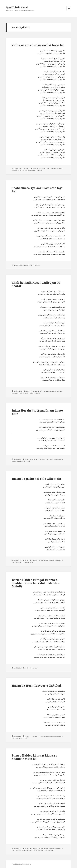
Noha (34, 169)
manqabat (36, 391)
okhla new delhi (49, 850)
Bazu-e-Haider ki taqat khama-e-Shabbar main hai (35, 757)
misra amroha (28, 562)
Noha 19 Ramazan (52, 169)
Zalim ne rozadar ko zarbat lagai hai (38, 45)
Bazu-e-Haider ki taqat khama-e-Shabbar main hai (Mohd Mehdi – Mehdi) (36, 583)
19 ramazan (43, 169)
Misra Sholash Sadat (34, 393)
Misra (22, 562)
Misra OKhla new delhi (23, 461)
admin (27, 169)
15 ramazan (46, 391)
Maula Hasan (23, 393)
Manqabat (15, 393)
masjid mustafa (25, 850)
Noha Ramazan (23, 170)
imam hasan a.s (51, 459)
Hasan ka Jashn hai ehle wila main (36, 479)
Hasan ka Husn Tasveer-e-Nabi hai (36, 686)
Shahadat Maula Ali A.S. (35, 170)
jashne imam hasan (56, 391)
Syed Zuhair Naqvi (17, 7)
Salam (38, 265)
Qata (33, 459)
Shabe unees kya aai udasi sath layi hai (37, 190)
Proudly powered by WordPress (22, 864)
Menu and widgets (69, 11)
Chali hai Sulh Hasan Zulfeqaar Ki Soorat (36, 284)
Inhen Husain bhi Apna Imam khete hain (37, 412)
